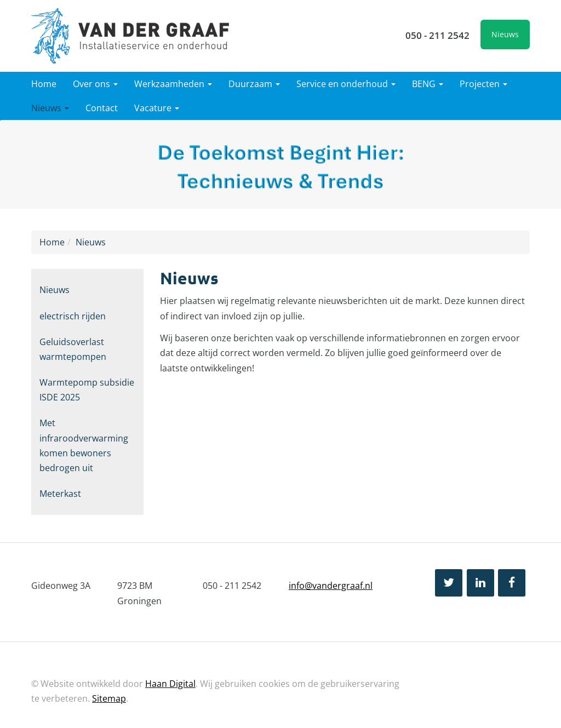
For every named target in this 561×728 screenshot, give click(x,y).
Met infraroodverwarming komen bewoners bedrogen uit (84, 445)
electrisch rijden (73, 316)
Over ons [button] (95, 84)
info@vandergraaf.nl (331, 586)
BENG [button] (428, 84)
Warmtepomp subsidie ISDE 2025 (87, 390)
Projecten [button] (483, 84)
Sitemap (109, 698)
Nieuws (505, 34)
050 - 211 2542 (437, 35)
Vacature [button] (157, 108)
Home (44, 84)
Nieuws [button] (50, 108)
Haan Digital (170, 684)
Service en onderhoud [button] (346, 84)
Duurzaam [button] (254, 84)
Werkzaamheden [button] (173, 84)
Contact (102, 108)
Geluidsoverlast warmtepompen (73, 349)
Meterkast (60, 494)
